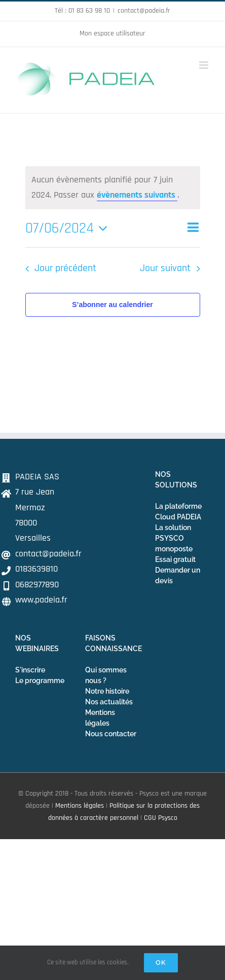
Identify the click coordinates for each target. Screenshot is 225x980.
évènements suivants (137, 195)
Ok (161, 963)
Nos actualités (109, 702)
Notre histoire (107, 691)
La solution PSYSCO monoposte (174, 538)
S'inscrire (30, 670)
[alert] (113, 188)
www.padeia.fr (41, 600)
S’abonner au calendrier (113, 305)
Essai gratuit (175, 559)
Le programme (40, 681)
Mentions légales (80, 806)
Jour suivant (165, 268)
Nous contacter (111, 734)
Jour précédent (65, 268)
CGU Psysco (161, 818)
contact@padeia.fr (144, 11)
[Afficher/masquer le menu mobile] (204, 65)
